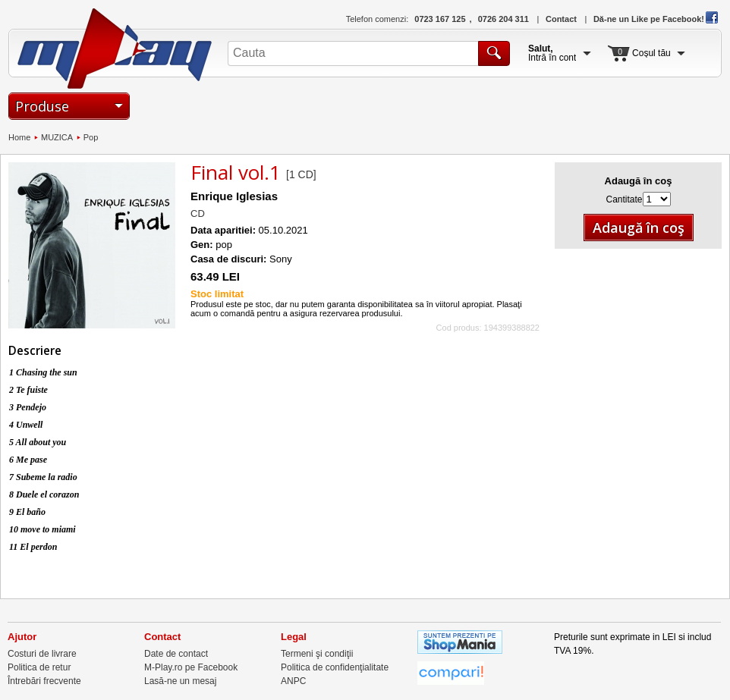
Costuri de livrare (42, 654)
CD (198, 213)
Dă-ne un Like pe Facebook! (656, 19)
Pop (91, 137)
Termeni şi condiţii (317, 654)
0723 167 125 (440, 19)
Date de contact (176, 654)
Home (19, 137)
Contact (561, 19)
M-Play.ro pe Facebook (191, 667)
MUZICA (57, 137)
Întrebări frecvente (44, 681)
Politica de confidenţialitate (335, 667)
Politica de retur (39, 667)
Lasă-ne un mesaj (180, 681)
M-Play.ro (115, 49)
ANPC (293, 681)
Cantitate (624, 199)
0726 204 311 (503, 19)
